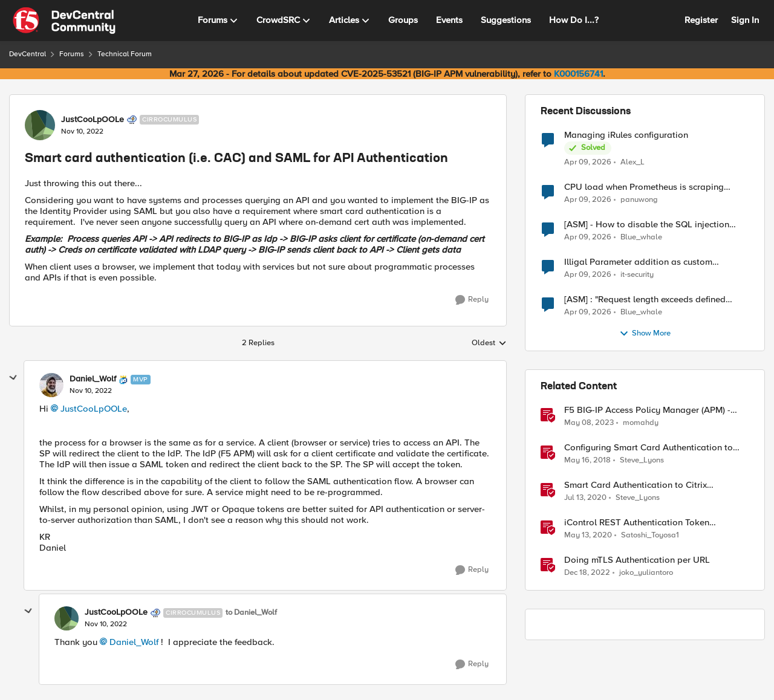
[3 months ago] (588, 162)
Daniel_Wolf (134, 642)
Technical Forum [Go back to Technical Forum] (125, 54)
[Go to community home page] (64, 21)
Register (701, 20)
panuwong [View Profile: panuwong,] (639, 200)
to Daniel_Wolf (251, 613)
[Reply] (472, 300)
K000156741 (578, 74)
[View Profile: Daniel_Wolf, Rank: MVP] (51, 385)
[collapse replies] (13, 378)
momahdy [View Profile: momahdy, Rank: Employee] (641, 423)
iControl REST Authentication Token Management (637, 523)
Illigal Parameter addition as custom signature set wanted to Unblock (638, 262)
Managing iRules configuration (626, 135)
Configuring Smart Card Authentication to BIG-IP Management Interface (649, 448)
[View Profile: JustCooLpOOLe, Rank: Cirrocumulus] (40, 125)
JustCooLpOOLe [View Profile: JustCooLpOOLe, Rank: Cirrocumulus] (93, 120)
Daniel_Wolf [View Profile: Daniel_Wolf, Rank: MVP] (93, 379)
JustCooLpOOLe (94, 409)
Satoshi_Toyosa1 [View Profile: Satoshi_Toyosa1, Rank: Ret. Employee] (650, 535)
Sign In (745, 20)
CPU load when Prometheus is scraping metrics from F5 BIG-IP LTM (644, 187)
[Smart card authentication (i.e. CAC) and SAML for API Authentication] (91, 391)
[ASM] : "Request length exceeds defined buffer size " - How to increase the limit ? (646, 300)
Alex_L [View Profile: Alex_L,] (633, 162)
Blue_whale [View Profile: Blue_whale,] (641, 237)
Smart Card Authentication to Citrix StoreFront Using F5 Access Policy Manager (653, 485)
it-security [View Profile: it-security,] (637, 275)
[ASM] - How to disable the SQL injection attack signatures (647, 225)
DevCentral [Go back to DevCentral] (28, 54)
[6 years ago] (585, 498)
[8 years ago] (587, 461)
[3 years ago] (589, 423)
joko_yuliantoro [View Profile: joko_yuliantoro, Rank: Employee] (646, 573)
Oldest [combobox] (489, 343)
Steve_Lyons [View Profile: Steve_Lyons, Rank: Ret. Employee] (642, 460)
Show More (645, 334)
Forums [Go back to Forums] (72, 54)
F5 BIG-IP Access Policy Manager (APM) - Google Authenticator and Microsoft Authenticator (647, 410)
